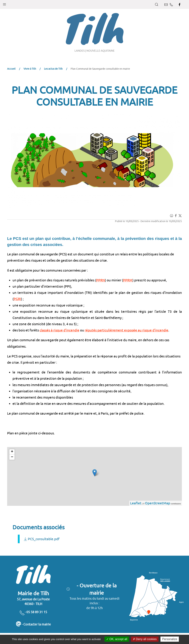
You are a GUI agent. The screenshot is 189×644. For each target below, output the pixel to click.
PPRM (128, 280)
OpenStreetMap (158, 503)
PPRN (101, 280)
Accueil (11, 69)
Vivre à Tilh (30, 69)
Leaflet (136, 503)
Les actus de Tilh (53, 69)
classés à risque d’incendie (59, 330)
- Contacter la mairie (33, 624)
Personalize (170, 639)
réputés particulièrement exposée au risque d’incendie (127, 330)
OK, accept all (117, 639)
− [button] (12, 457)
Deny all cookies (145, 639)
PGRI (17, 299)
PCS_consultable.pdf (41, 539)
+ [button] (12, 452)
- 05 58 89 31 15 (33, 612)
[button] (4, 4)
